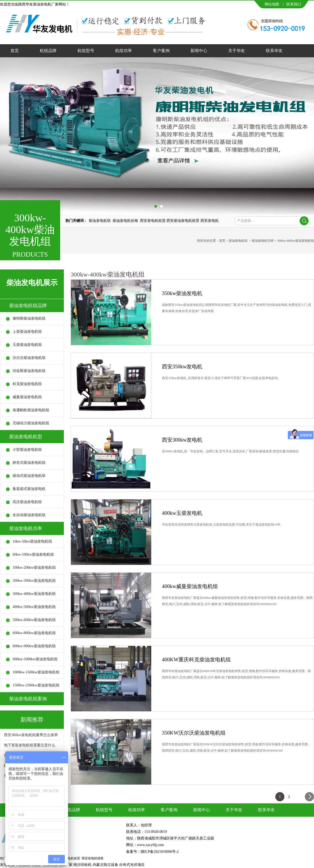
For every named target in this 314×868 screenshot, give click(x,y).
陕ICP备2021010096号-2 (160, 852)
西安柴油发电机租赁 (183, 221)
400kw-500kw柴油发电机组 (34, 607)
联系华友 (274, 51)
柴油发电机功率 (263, 241)
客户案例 (161, 51)
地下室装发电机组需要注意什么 (30, 745)
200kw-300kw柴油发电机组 (34, 581)
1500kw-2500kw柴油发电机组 (36, 685)
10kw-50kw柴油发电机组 (32, 541)
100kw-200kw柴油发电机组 (34, 568)
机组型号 (86, 51)
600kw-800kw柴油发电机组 (34, 633)
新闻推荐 (32, 720)
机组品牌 (48, 51)
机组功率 (124, 51)
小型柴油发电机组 (27, 450)
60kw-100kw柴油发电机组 (33, 554)
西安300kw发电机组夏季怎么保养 (31, 735)
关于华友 (237, 51)
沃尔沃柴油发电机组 (29, 358)
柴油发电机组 (100, 221)
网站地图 (272, 4)
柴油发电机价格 (125, 221)
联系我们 (294, 4)
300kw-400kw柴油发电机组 (34, 594)
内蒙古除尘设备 (105, 865)
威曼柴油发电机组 (27, 397)
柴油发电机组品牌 (28, 306)
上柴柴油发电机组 (27, 332)
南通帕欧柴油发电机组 (31, 410)
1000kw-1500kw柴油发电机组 (36, 672)
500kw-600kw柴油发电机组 (34, 620)
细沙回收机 (82, 865)
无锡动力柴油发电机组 (31, 423)
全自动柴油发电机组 (29, 515)
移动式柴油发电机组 (29, 476)
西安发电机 (210, 221)
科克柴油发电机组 (27, 384)
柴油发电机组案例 (28, 699)
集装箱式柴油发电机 (29, 489)
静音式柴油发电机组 (29, 463)
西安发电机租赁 (153, 221)
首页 (15, 51)
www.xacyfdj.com (151, 845)
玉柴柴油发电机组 (27, 345)
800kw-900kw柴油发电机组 (34, 646)
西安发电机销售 (93, 858)
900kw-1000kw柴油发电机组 (35, 659)
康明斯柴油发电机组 (29, 319)
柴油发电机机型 (26, 437)
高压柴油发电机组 (27, 502)
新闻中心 (199, 51)
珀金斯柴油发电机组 (29, 371)
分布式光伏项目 (132, 865)
